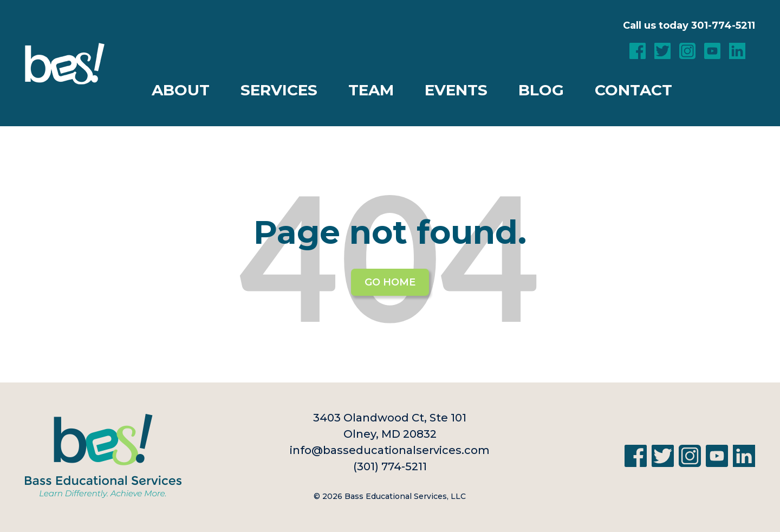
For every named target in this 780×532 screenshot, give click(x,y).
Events (456, 90)
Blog (541, 90)
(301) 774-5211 (390, 466)
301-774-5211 (723, 25)
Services (279, 90)
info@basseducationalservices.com (390, 450)
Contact (633, 90)
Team (371, 90)
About (181, 90)
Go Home (390, 282)
